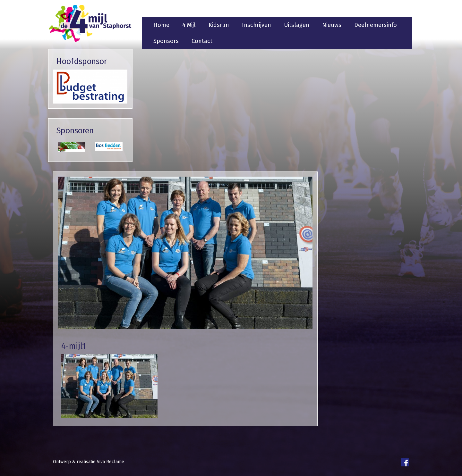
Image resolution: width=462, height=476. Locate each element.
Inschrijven (257, 25)
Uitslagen (297, 25)
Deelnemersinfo (376, 25)
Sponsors (166, 41)
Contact (202, 41)
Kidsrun (219, 25)
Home (161, 25)
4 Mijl (189, 25)
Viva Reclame (111, 462)
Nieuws (332, 25)
